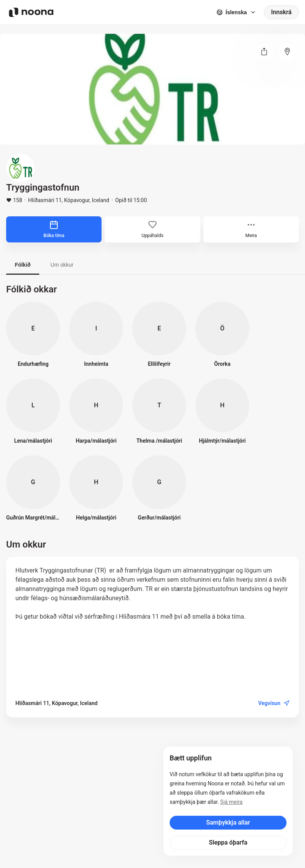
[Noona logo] (31, 12)
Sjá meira (232, 802)
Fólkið (22, 265)
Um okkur (62, 265)
